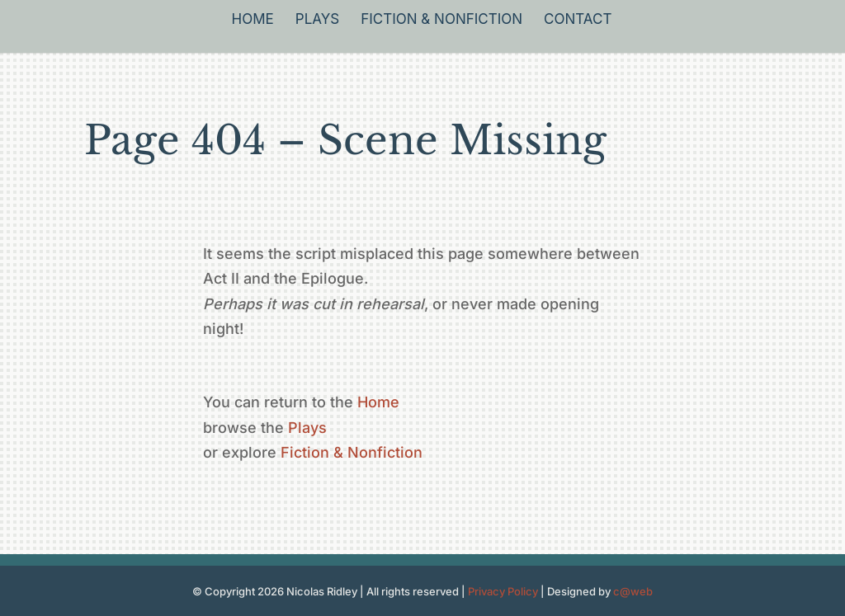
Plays (317, 20)
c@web (633, 591)
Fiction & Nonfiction (441, 20)
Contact (578, 20)
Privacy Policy (503, 591)
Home (253, 20)
